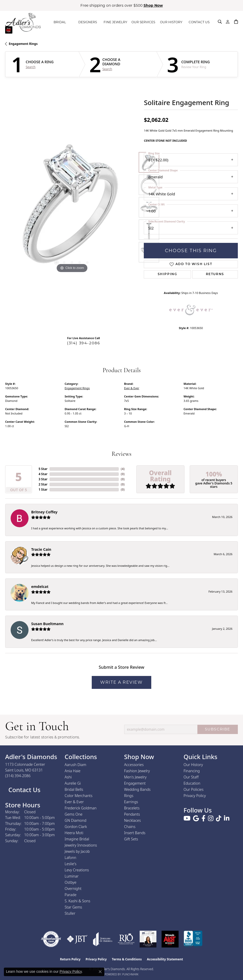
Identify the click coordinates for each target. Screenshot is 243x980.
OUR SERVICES (143, 22)
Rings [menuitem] (129, 796)
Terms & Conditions (127, 959)
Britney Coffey (44, 512)
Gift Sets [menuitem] (131, 839)
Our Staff (191, 777)
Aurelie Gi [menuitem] (73, 783)
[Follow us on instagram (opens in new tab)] (211, 818)
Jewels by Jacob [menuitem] (77, 851)
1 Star (43, 489)
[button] (220, 22)
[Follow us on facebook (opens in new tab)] (203, 818)
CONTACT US (199, 22)
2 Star (43, 484)
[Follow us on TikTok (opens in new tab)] (219, 818)
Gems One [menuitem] (74, 814)
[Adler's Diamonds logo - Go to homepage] (23, 22)
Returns (215, 274)
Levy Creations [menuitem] (77, 870)
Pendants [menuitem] (132, 814)
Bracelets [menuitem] (132, 808)
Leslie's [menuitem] (71, 864)
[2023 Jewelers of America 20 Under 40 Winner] (148, 939)
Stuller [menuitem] (70, 913)
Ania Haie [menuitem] (73, 771)
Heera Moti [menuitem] (74, 833)
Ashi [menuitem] (68, 777)
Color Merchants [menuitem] (79, 796)
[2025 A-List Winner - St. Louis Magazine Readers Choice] (170, 939)
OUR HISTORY (171, 22)
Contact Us (24, 790)
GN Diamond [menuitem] (76, 820)
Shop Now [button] (153, 5)
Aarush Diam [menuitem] (76, 765)
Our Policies (194, 789)
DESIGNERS (88, 22)
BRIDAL (60, 22)
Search (31, 67)
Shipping (167, 274)
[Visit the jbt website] (77, 939)
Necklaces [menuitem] (133, 820)
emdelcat (40, 587)
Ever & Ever (132, 388)
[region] (72, 207)
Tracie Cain (41, 549)
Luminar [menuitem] (72, 876)
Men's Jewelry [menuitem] (135, 777)
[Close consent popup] (100, 972)
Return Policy (70, 959)
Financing (192, 771)
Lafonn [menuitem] (70, 858)
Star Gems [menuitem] (73, 907)
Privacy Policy (195, 796)
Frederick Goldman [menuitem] (81, 808)
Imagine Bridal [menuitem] (77, 839)
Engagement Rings (23, 44)
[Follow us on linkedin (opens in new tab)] (227, 818)
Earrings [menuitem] (131, 802)
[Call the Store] (18, 776)
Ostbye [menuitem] (71, 882)
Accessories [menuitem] (134, 765)
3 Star (43, 479)
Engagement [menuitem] (135, 783)
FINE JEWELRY (115, 22)
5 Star (43, 469)
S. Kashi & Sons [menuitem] (77, 901)
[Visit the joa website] (103, 939)
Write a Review (121, 682)
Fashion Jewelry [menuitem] (137, 771)
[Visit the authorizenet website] (51, 939)
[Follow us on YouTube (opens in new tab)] (187, 818)
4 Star (43, 474)
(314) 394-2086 (83, 343)
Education (192, 783)
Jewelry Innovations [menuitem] (81, 845)
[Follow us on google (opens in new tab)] (196, 818)
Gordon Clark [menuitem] (76, 827)
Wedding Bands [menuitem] (137, 789)
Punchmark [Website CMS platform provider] (131, 974)
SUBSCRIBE (218, 729)
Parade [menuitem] (71, 895)
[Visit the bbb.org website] (193, 939)
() (123, 469)
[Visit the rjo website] (126, 939)
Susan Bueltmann (47, 624)
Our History (193, 765)
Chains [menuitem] (130, 827)
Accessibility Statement (165, 959)
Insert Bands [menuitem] (135, 833)
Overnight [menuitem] (73, 889)
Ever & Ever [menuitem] (74, 802)
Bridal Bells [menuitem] (74, 789)
